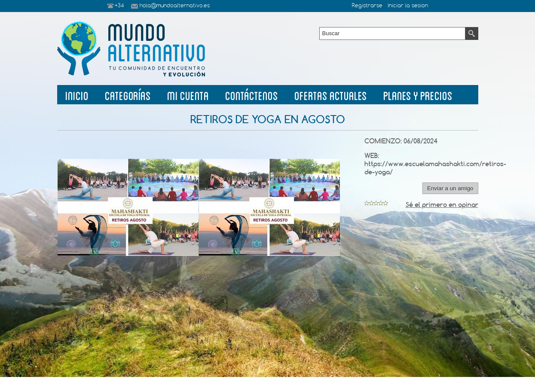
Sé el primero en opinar (442, 205)
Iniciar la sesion (408, 6)
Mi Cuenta (188, 95)
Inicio (77, 95)
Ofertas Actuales (331, 95)
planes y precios (418, 95)
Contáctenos (252, 95)
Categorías (128, 95)
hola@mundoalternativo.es (175, 6)
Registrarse (367, 6)
